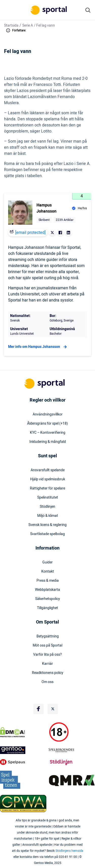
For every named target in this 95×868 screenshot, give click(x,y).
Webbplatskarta (48, 590)
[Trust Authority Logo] (23, 750)
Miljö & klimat (48, 516)
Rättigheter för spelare (48, 488)
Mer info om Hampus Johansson (38, 347)
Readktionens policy (48, 673)
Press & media (48, 581)
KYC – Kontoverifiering (48, 433)
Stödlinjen (48, 507)
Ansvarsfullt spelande (48, 470)
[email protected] (30, 233)
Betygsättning (48, 636)
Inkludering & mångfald (48, 442)
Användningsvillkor (48, 414)
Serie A (28, 25)
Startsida (11, 25)
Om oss (48, 682)
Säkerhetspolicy (48, 599)
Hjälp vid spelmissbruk (48, 479)
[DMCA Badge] (23, 732)
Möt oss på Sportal (48, 646)
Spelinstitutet (48, 498)
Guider (48, 562)
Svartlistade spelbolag (48, 534)
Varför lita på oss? (48, 655)
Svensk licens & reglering (48, 525)
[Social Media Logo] (39, 709)
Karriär (48, 664)
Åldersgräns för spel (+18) (48, 424)
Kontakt (48, 572)
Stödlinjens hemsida (69, 851)
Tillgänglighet (48, 608)
